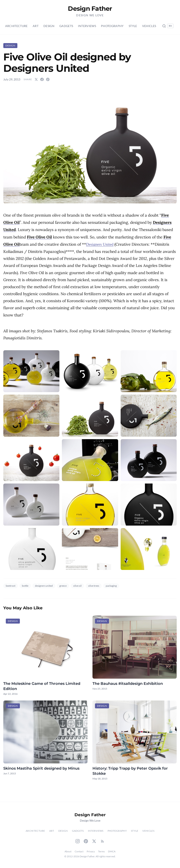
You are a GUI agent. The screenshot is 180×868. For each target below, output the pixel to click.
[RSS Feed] (102, 841)
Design (49, 26)
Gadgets (66, 26)
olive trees (94, 586)
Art (36, 26)
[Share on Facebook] (42, 79)
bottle (25, 586)
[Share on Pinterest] (48, 79)
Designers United (100, 244)
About (68, 851)
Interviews (87, 26)
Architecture (16, 26)
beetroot (11, 586)
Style (133, 26)
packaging (111, 586)
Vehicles (149, 26)
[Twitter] (94, 841)
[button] (90, 146)
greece (63, 586)
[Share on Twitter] (36, 79)
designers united (44, 586)
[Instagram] (78, 841)
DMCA (112, 851)
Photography (112, 26)
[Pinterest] (86, 841)
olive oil (77, 586)
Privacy (91, 851)
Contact (79, 851)
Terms (101, 851)
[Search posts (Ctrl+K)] (168, 26)
